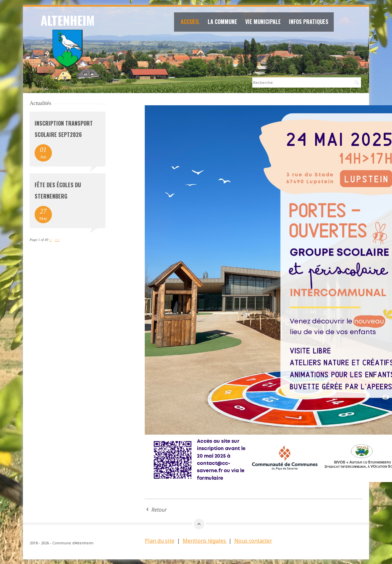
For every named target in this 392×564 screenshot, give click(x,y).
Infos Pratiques (311, 23)
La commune (224, 23)
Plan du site (160, 540)
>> (57, 239)
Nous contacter (253, 540)
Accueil (192, 23)
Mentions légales (205, 540)
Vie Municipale (265, 23)
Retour (159, 509)
